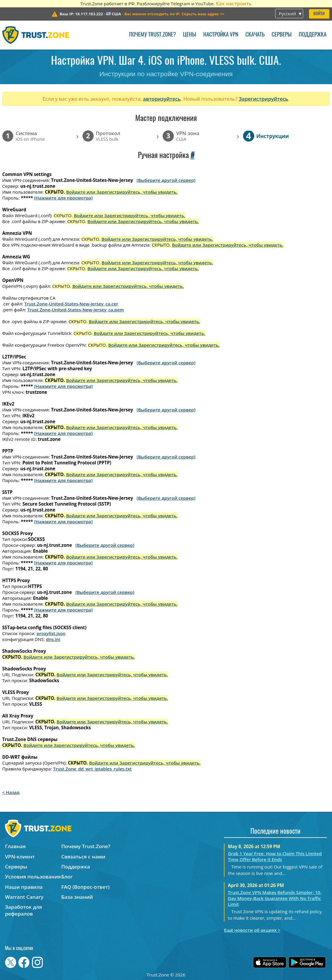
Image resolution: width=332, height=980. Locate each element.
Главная (15, 846)
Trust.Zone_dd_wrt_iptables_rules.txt (92, 769)
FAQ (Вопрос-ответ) (85, 887)
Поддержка (313, 35)
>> (174, 14)
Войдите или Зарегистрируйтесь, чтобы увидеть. (122, 192)
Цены (190, 35)
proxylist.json (51, 633)
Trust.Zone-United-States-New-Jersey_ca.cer (71, 304)
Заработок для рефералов (23, 910)
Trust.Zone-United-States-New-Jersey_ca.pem (76, 310)
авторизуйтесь (162, 99)
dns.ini (53, 639)
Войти (319, 14)
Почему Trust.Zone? (152, 35)
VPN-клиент (20, 857)
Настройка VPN (221, 35)
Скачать (255, 35)
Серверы (282, 35)
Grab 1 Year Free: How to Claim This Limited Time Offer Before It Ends (275, 856)
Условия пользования (33, 877)
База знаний (77, 897)
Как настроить (234, 3)
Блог (67, 877)
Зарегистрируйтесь (263, 99)
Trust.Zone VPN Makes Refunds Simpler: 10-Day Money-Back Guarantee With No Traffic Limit (275, 898)
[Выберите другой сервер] (166, 180)
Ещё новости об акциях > (252, 930)
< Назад (11, 792)
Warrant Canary (24, 897)
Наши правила (24, 887)
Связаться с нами (83, 857)
